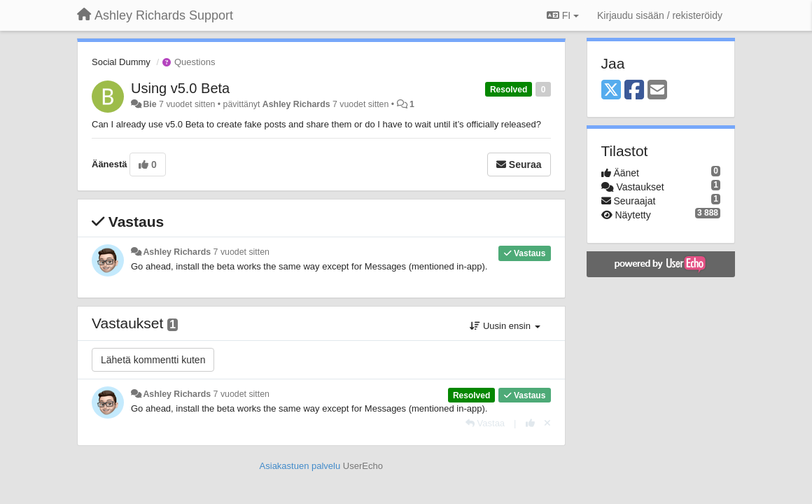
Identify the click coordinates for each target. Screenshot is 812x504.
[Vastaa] (485, 423)
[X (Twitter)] (611, 91)
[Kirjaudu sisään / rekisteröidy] (660, 15)
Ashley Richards (296, 104)
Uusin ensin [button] (505, 326)
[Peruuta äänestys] (547, 423)
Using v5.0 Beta (180, 88)
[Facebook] (634, 91)
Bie (149, 104)
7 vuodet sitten (241, 252)
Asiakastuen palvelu (300, 466)
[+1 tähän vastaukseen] (530, 423)
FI (563, 15)
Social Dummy (121, 62)
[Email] (657, 91)
